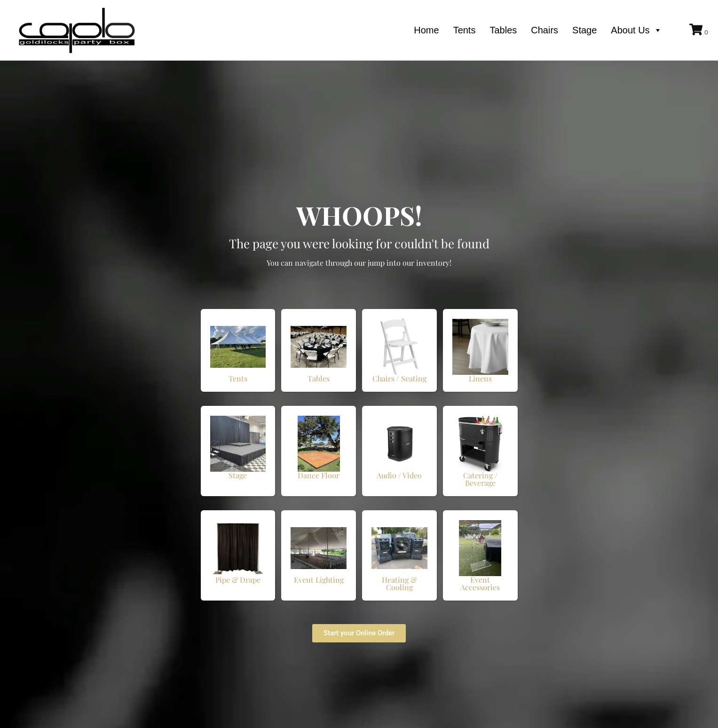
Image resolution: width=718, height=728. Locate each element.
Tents (465, 30)
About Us (636, 30)
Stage (584, 30)
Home (426, 30)
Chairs (544, 30)
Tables (503, 30)
